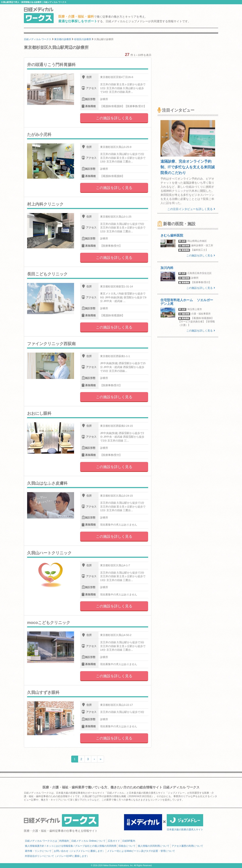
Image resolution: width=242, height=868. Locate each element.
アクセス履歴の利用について (187, 846)
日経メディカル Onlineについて (88, 841)
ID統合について (127, 846)
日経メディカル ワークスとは (41, 841)
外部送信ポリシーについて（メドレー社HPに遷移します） (57, 856)
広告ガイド (114, 841)
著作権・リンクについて (38, 851)
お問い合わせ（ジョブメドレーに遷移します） (79, 851)
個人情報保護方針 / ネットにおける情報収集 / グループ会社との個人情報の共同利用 (71, 846)
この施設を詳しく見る (114, 118)
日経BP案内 (129, 841)
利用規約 (64, 841)
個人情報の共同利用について (154, 846)
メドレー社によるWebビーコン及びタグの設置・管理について (141, 851)
